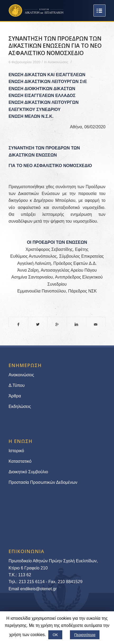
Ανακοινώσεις (58, 62)
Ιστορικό (16, 451)
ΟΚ (55, 635)
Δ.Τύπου (16, 385)
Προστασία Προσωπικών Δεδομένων (43, 482)
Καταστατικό (20, 461)
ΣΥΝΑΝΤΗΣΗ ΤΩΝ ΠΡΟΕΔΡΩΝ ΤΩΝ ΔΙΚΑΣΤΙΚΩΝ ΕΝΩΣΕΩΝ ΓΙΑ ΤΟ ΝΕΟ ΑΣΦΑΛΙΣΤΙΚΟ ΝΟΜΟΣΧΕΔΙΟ (55, 46)
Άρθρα (15, 396)
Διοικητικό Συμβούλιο (28, 472)
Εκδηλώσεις (20, 406)
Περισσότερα (85, 635)
